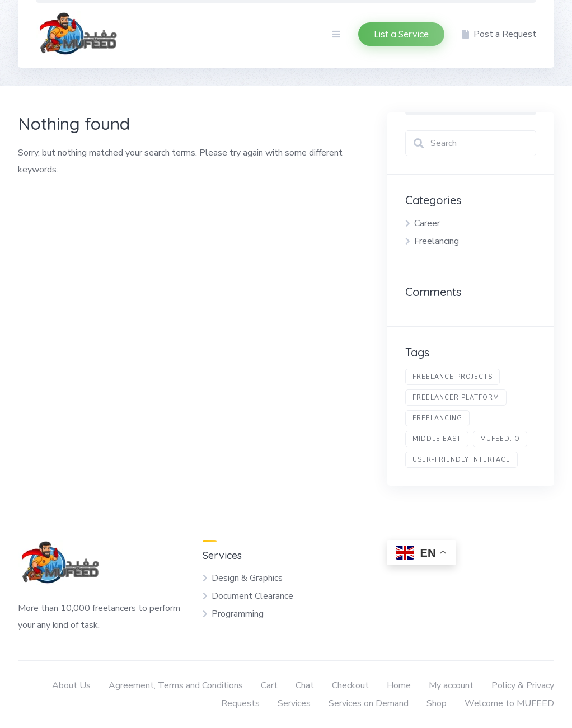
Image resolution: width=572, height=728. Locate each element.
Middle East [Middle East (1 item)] (437, 439)
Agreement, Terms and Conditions (176, 685)
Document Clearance (252, 596)
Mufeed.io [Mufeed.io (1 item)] (500, 439)
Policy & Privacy (523, 685)
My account (451, 685)
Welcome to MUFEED (509, 703)
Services (294, 703)
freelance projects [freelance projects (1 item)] (453, 377)
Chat (305, 685)
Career (427, 223)
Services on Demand (369, 703)
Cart (269, 685)
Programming (238, 614)
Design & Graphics (247, 578)
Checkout (350, 685)
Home (399, 685)
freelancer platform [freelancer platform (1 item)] (456, 398)
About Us (71, 685)
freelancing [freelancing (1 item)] (437, 418)
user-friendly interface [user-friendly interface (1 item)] (461, 460)
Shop (437, 703)
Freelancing (437, 241)
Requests (240, 703)
